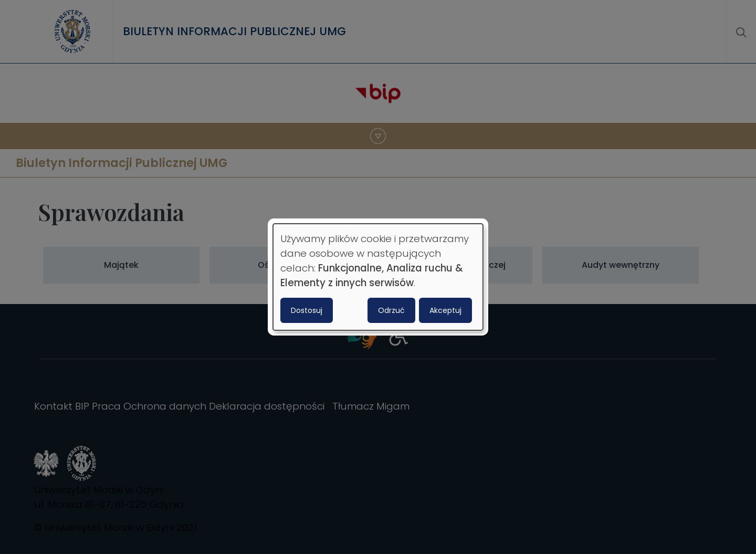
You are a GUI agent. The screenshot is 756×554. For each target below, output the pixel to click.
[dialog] (378, 277)
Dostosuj (307, 310)
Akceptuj (445, 310)
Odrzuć (391, 310)
